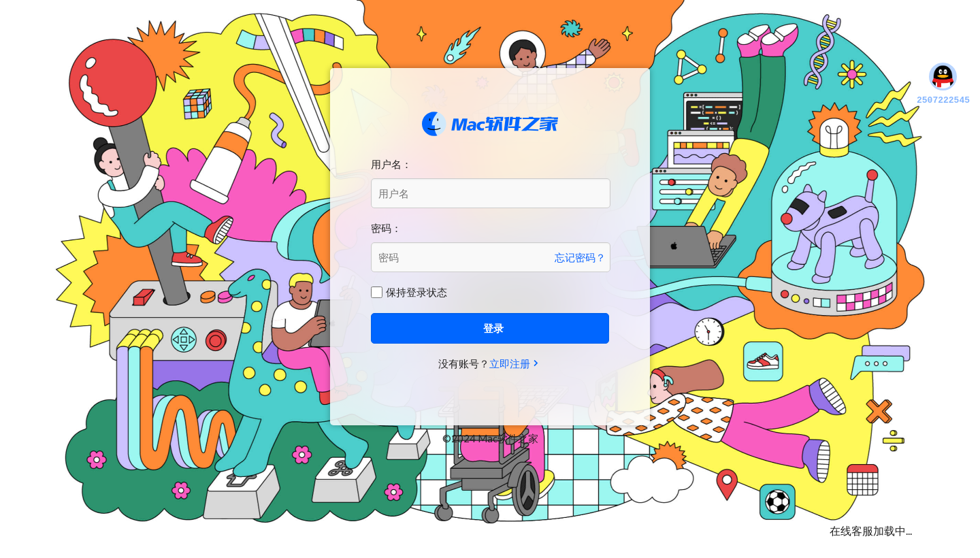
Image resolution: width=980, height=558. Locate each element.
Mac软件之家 (490, 124)
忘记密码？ (580, 257)
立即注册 (510, 363)
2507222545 (943, 84)
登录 (493, 328)
